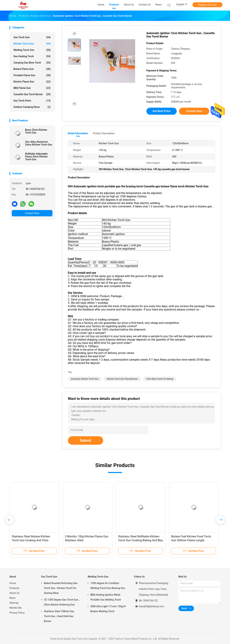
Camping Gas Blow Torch (32, 63)
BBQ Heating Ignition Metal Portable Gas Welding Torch (106, 597)
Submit (86, 440)
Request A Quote (207, 5)
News (13, 598)
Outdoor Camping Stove (32, 107)
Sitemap (14, 603)
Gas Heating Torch (32, 56)
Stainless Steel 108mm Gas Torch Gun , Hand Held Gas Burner (59, 616)
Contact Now (32, 213)
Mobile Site (16, 608)
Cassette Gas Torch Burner (32, 94)
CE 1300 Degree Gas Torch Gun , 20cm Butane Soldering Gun (62, 602)
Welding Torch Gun (32, 50)
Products (14, 588)
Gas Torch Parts (32, 101)
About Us (15, 593)
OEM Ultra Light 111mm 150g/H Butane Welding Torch (108, 609)
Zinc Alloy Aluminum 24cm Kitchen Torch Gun (39, 143)
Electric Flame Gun (32, 82)
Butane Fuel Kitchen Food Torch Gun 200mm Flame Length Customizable (191, 540)
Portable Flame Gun (32, 75)
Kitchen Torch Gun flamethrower (122, 379)
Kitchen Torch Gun (32, 44)
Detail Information (78, 133)
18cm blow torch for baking (160, 379)
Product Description (104, 133)
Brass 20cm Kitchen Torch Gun (36, 131)
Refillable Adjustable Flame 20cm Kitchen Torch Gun (36, 157)
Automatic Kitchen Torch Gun (85, 379)
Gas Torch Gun (32, 37)
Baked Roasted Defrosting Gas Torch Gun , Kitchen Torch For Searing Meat (61, 588)
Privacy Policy (17, 613)
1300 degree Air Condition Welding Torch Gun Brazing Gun (108, 586)
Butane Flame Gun (32, 69)
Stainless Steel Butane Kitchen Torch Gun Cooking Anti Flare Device (31, 540)
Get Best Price (162, 111)
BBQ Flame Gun (32, 88)
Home (13, 583)
